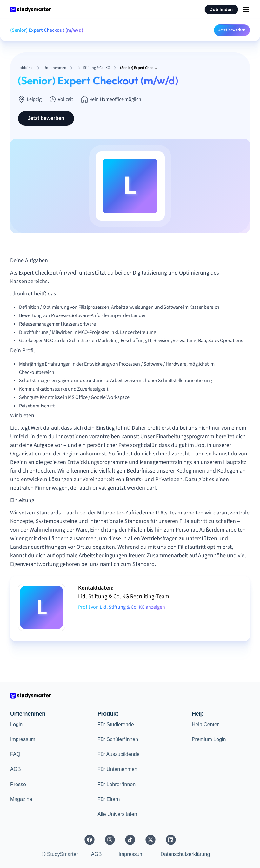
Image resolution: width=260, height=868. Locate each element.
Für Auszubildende (119, 754)
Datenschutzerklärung (185, 854)
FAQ (15, 754)
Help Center (205, 724)
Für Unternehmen (117, 769)
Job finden (221, 10)
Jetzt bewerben (232, 30)
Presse (18, 784)
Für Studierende (116, 724)
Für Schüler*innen (118, 739)
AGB (16, 769)
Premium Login (209, 739)
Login (16, 724)
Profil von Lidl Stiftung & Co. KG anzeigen (122, 607)
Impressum (23, 739)
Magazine (21, 799)
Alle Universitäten (117, 814)
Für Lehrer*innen (117, 784)
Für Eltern (109, 799)
